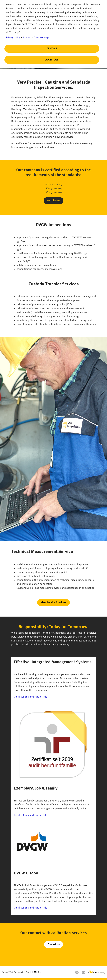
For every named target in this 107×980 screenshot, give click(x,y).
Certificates (54, 201)
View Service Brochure (54, 603)
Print (39, 972)
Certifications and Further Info (31, 697)
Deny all (52, 49)
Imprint (27, 38)
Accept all (52, 60)
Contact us (54, 944)
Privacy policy (13, 38)
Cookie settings (41, 38)
